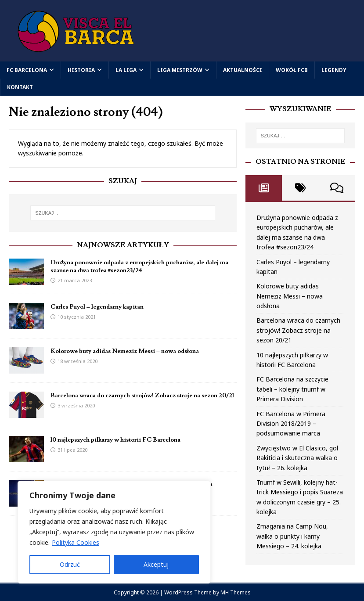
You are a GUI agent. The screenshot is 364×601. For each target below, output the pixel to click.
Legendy (334, 70)
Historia (81, 70)
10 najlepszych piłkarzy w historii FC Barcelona (115, 440)
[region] (114, 532)
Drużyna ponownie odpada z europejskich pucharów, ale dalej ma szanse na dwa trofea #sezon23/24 (139, 266)
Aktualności (243, 70)
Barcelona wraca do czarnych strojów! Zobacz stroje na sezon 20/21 (142, 396)
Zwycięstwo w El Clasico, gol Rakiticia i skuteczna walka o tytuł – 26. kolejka (297, 458)
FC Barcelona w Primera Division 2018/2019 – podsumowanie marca (291, 424)
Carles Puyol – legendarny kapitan (97, 307)
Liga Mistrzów (180, 70)
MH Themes (236, 592)
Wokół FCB (292, 70)
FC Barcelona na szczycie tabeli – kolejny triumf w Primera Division (292, 389)
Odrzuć (70, 564)
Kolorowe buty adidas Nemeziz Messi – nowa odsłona (125, 351)
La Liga (126, 70)
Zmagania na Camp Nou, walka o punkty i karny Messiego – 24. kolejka (292, 536)
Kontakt (20, 87)
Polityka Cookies (76, 542)
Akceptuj (156, 564)
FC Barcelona (27, 70)
